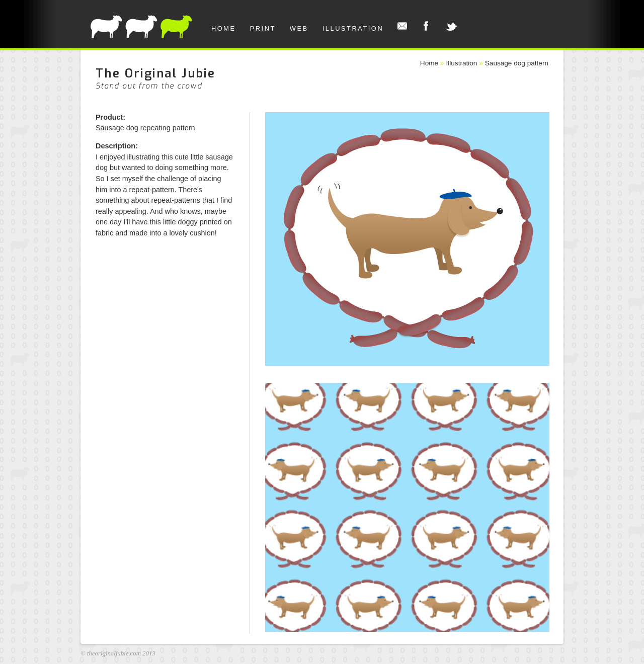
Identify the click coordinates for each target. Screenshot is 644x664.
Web (299, 28)
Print (263, 28)
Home (224, 28)
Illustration (353, 28)
